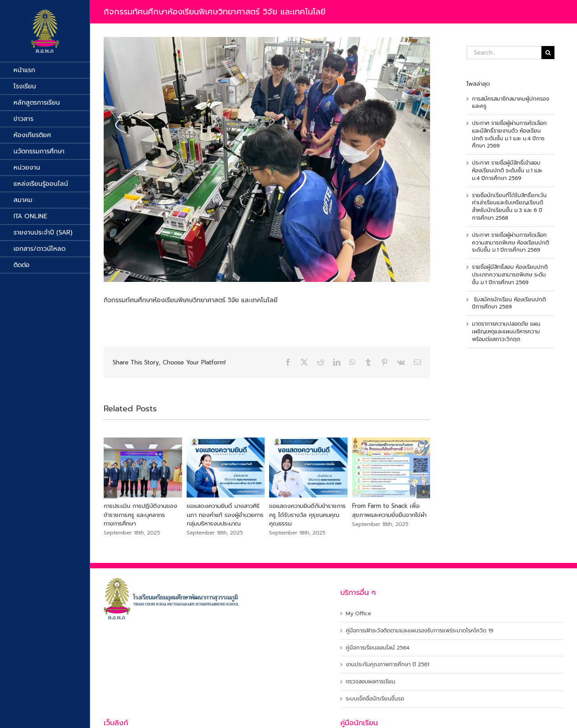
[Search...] (504, 53)
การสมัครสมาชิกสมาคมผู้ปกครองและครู (511, 103)
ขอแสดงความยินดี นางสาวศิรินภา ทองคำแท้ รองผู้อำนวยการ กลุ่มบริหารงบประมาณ (225, 515)
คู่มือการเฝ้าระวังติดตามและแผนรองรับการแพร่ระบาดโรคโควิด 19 (419, 631)
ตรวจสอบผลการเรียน (371, 682)
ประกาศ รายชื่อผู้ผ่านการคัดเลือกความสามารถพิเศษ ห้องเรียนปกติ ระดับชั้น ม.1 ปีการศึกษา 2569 (511, 243)
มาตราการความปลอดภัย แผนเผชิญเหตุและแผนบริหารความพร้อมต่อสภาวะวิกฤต (506, 332)
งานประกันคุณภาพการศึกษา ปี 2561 (387, 665)
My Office (358, 614)
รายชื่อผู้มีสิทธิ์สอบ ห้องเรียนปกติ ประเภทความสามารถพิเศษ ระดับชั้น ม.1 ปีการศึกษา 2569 (510, 275)
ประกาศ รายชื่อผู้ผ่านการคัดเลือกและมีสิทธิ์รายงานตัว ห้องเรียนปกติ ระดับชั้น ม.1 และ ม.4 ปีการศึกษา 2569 (509, 134)
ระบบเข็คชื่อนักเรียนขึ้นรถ (375, 699)
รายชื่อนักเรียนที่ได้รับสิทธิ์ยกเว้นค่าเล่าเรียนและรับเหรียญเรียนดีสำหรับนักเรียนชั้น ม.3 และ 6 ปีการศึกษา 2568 (509, 207)
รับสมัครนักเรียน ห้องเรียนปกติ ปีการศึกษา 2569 (509, 303)
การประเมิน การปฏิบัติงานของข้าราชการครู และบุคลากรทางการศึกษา (140, 515)
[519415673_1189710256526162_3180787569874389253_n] (267, 159)
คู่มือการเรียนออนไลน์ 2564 (378, 648)
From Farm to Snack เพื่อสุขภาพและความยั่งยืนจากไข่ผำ (389, 510)
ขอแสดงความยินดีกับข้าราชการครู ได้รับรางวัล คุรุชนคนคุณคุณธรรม (307, 515)
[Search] (548, 53)
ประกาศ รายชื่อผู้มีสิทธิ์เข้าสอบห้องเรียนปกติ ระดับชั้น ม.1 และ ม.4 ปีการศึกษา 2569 (507, 170)
